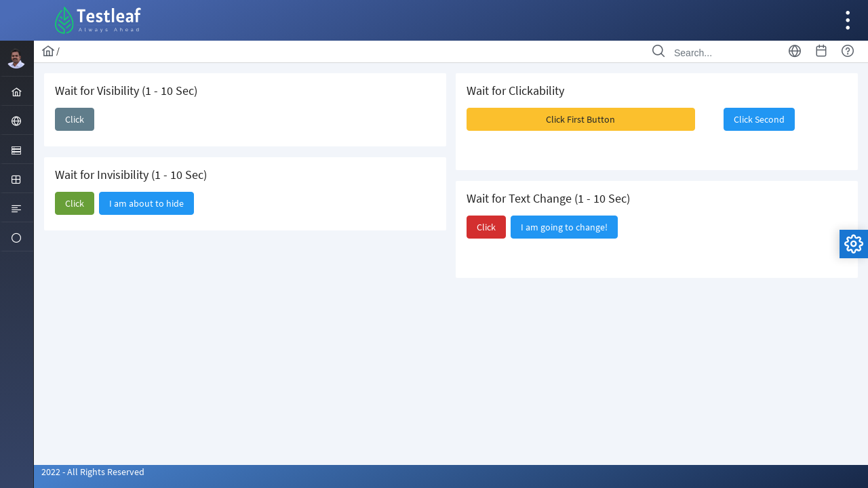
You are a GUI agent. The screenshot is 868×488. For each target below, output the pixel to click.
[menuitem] (17, 91)
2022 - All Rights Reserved (93, 472)
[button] (75, 119)
